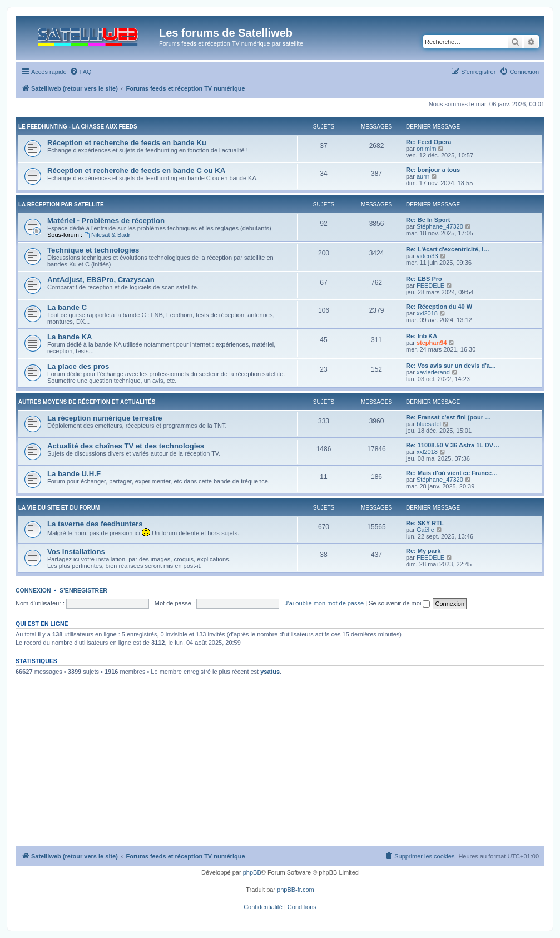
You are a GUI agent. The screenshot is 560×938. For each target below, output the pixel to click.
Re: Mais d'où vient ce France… (452, 473)
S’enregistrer (83, 590)
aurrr (423, 176)
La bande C (67, 307)
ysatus (270, 672)
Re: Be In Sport (428, 220)
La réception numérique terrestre (105, 418)
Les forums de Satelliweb (226, 33)
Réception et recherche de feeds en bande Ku (127, 143)
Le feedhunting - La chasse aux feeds (78, 127)
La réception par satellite (61, 204)
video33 (427, 256)
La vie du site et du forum (59, 508)
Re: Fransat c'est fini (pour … (449, 417)
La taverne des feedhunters (95, 524)
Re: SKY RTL (425, 523)
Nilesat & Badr (107, 235)
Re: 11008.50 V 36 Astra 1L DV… (453, 445)
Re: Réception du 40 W (439, 307)
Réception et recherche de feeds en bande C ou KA (136, 171)
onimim (426, 149)
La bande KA (70, 337)
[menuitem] (81, 72)
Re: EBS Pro (424, 279)
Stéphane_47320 (440, 226)
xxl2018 (427, 313)
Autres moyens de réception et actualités (87, 402)
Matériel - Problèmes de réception (106, 221)
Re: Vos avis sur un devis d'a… (451, 366)
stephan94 (432, 343)
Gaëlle (425, 530)
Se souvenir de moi (399, 603)
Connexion (33, 590)
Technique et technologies (93, 250)
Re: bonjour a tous (433, 170)
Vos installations (76, 552)
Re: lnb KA (422, 336)
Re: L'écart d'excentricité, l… (448, 249)
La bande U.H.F (74, 474)
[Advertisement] (280, 763)
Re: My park (423, 551)
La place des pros (78, 366)
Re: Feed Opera (428, 142)
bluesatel (429, 424)
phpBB (252, 872)
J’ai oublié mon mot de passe (324, 603)
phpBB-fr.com (296, 890)
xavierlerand (433, 372)
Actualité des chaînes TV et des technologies (126, 446)
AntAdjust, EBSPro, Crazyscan (101, 280)
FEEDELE (430, 285)
